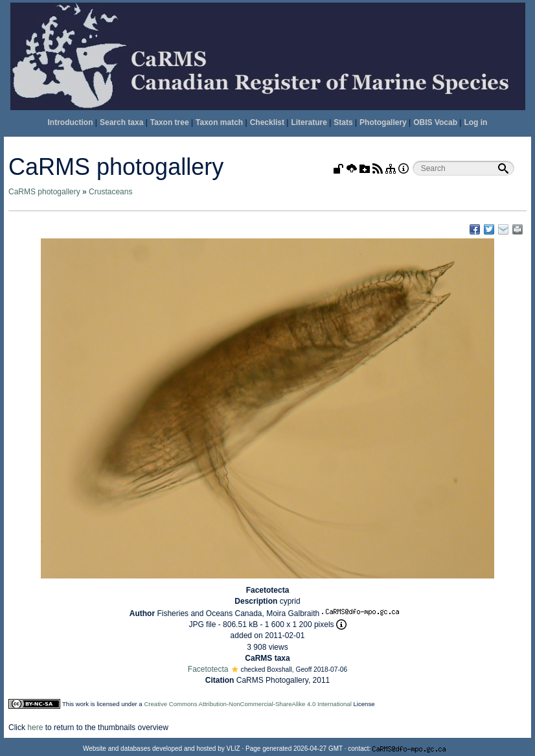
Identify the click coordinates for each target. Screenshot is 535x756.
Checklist (267, 122)
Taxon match (219, 122)
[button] (235, 669)
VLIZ (233, 749)
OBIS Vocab (435, 122)
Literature (309, 122)
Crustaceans (110, 192)
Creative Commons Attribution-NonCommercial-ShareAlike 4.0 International (247, 704)
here (35, 727)
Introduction (71, 122)
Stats (343, 122)
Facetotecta (208, 669)
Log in (475, 122)
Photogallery (383, 122)
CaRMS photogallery (44, 192)
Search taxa (121, 122)
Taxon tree (170, 122)
